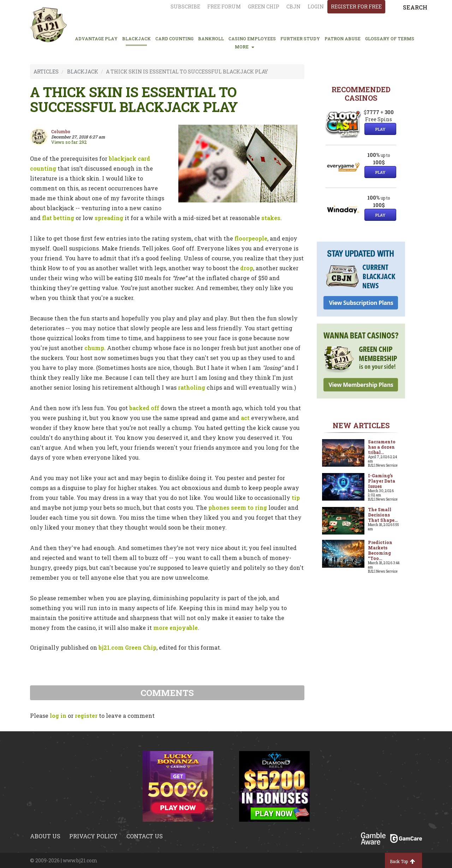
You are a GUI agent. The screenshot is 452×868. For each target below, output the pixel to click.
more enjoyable (176, 628)
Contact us (145, 836)
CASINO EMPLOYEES (252, 39)
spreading (109, 218)
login (316, 7)
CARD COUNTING (174, 39)
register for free (356, 7)
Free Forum (224, 7)
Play (380, 129)
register (86, 716)
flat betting (58, 218)
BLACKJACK (136, 39)
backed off (144, 408)
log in (58, 716)
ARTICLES (46, 72)
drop (247, 268)
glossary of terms (390, 39)
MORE (245, 47)
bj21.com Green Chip (127, 647)
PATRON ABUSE (343, 39)
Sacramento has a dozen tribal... (382, 447)
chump (94, 348)
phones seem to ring (238, 507)
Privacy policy (93, 836)
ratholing (192, 387)
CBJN (293, 7)
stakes (271, 218)
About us (45, 836)
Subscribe (185, 7)
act (245, 418)
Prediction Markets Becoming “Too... (380, 550)
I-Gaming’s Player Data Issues (382, 481)
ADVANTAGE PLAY (96, 39)
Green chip (264, 7)
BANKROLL (211, 39)
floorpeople (251, 238)
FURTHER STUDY (300, 39)
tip (296, 498)
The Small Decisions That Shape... (383, 515)
